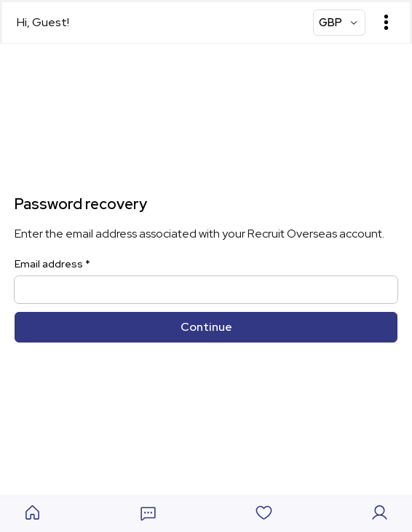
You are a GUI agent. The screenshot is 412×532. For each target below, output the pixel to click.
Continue (206, 327)
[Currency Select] (339, 23)
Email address (52, 264)
